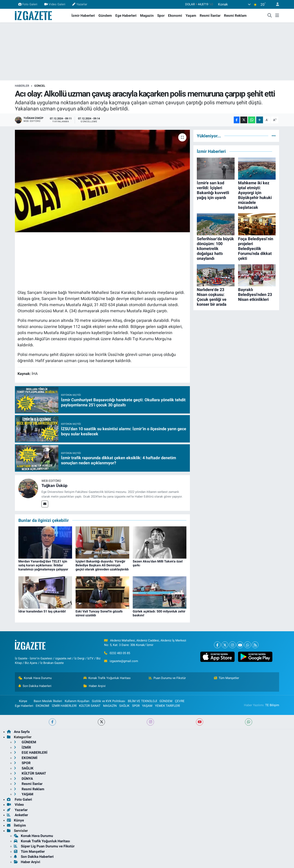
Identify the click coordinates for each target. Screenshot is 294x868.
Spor (161, 16)
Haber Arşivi (95, 686)
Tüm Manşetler (227, 678)
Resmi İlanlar (210, 16)
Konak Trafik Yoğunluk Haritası (107, 678)
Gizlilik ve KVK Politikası (109, 701)
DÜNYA (23, 779)
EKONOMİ (42, 706)
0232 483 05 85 (120, 653)
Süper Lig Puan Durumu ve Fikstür (44, 846)
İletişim (16, 825)
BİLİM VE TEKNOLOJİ (142, 701)
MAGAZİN (110, 706)
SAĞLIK (124, 706)
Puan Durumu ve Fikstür (167, 678)
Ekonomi (175, 16)
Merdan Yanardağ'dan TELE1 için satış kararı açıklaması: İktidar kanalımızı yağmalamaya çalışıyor (43, 565)
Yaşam (191, 16)
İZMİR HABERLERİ (64, 706)
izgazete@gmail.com (124, 661)
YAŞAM (147, 706)
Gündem (105, 16)
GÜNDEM (166, 701)
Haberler (22, 86)
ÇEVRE (180, 701)
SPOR (136, 706)
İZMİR (22, 747)
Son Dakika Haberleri (35, 686)
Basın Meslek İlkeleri (48, 701)
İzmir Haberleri (83, 16)
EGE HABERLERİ (31, 752)
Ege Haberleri (126, 16)
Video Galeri (55, 4)
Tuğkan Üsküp (54, 486)
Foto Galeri (28, 4)
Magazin (147, 16)
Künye (21, 701)
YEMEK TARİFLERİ (167, 706)
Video (15, 805)
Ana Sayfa (18, 732)
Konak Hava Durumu (35, 678)
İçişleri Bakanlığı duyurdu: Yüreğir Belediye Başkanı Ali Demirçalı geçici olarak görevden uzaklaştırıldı (102, 565)
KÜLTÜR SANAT (90, 706)
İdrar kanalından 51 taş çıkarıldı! (42, 611)
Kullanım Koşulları (77, 701)
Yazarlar (80, 4)
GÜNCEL (40, 86)
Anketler (17, 815)
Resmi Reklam (235, 16)
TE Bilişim (272, 705)
